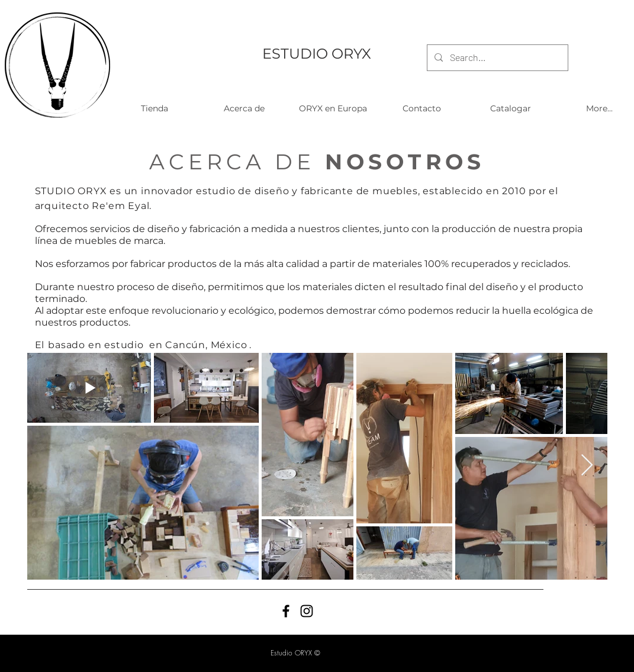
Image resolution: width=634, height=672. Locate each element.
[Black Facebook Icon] (286, 611)
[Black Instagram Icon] (307, 611)
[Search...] (496, 58)
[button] (155, 109)
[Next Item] (587, 466)
